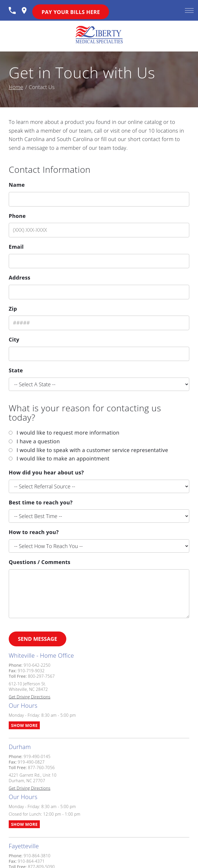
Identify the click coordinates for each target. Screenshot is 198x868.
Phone (17, 216)
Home (16, 87)
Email (16, 247)
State (16, 370)
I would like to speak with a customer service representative (92, 450)
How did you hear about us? (46, 472)
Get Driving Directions (30, 697)
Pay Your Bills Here (71, 12)
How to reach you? (34, 532)
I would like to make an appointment (63, 458)
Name (17, 185)
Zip (13, 309)
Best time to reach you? (41, 502)
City (14, 339)
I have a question (38, 441)
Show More (24, 725)
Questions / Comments (40, 562)
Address (19, 278)
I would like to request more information (68, 433)
